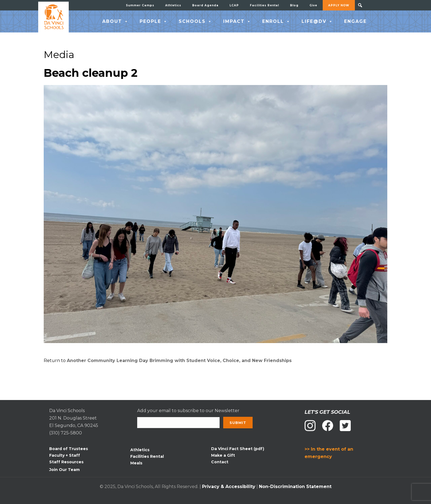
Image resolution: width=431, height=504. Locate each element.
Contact (220, 462)
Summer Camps (140, 5)
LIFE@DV (317, 21)
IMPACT (237, 21)
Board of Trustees (69, 449)
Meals (136, 463)
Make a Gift (223, 455)
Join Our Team (64, 470)
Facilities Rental (264, 5)
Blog (294, 5)
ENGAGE (355, 21)
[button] (360, 5)
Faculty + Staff (65, 455)
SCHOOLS (195, 21)
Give (313, 5)
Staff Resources (66, 462)
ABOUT (115, 21)
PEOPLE (154, 21)
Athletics (173, 5)
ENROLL (276, 21)
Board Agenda (205, 5)
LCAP (234, 5)
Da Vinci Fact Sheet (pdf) (238, 449)
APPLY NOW (339, 5)
